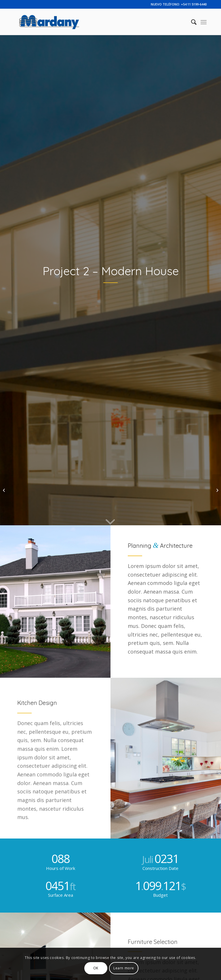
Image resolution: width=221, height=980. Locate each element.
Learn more (124, 968)
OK (96, 968)
